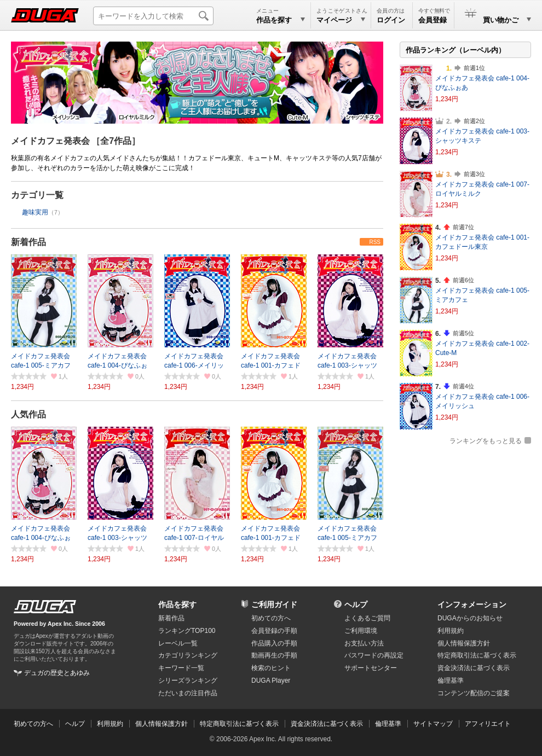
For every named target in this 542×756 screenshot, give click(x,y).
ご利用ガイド (274, 604)
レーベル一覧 (178, 643)
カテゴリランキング (188, 655)
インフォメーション (472, 604)
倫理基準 (451, 681)
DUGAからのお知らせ (470, 618)
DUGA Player (271, 681)
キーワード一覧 (181, 668)
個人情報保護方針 (464, 643)
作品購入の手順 (274, 643)
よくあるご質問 (367, 618)
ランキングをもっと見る (486, 441)
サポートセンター (371, 668)
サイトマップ (433, 724)
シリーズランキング (188, 681)
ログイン (391, 20)
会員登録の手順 (274, 631)
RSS (375, 242)
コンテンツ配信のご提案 (474, 693)
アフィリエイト (488, 724)
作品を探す (177, 604)
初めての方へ (271, 618)
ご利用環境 (361, 631)
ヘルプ (356, 604)
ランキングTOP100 (187, 631)
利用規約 (451, 631)
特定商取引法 (477, 655)
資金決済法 (474, 668)
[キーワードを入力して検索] (153, 16)
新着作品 (28, 242)
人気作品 (28, 414)
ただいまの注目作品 (188, 693)
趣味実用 (35, 212)
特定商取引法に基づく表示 (239, 724)
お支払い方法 (364, 643)
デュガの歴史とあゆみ (57, 673)
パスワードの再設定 (374, 655)
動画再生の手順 (274, 655)
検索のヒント (271, 668)
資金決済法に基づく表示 (327, 724)
